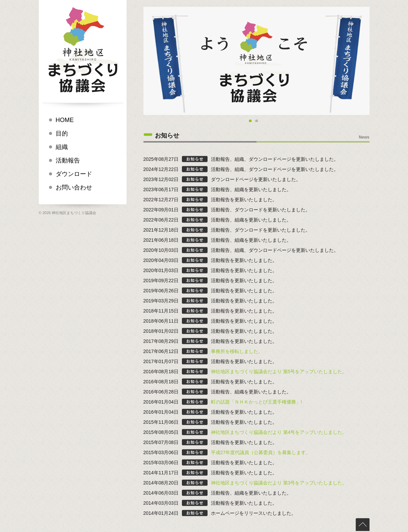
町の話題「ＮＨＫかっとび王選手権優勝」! (256, 402)
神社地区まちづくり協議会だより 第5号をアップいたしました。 (279, 372)
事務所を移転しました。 (237, 351)
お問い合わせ (74, 187)
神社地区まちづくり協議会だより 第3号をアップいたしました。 (279, 483)
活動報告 (68, 160)
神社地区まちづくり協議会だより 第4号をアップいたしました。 (279, 432)
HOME (65, 120)
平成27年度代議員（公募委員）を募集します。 (261, 452)
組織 (62, 147)
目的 (62, 134)
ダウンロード (74, 174)
